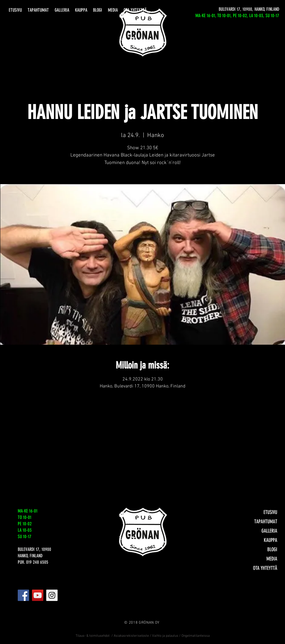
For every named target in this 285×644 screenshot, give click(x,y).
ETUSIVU (270, 512)
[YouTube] (38, 595)
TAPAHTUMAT (266, 522)
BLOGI (272, 549)
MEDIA (272, 559)
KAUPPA (270, 540)
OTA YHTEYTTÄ (265, 568)
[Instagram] (52, 595)
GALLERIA (269, 531)
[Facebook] (23, 595)
